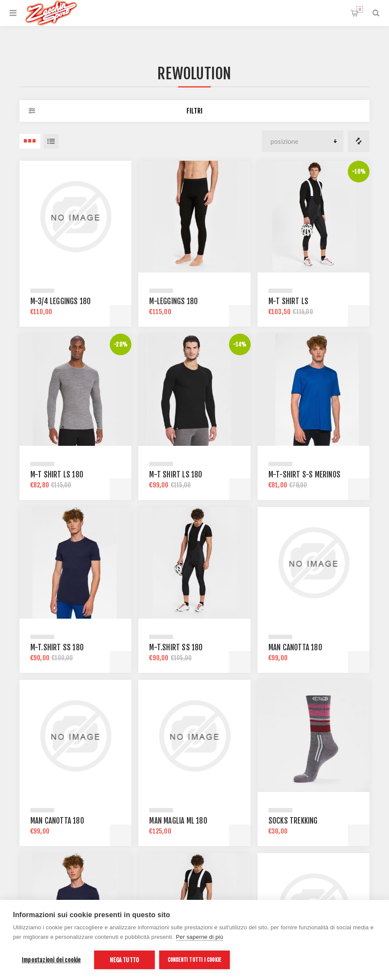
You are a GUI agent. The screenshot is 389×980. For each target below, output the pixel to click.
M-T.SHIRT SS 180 (57, 647)
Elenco (51, 141)
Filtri (194, 111)
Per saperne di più (200, 937)
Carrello (360, 9)
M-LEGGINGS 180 (173, 301)
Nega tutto (124, 960)
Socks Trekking (293, 821)
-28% (121, 344)
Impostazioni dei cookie (51, 960)
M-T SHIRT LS (288, 301)
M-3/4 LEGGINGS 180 (61, 301)
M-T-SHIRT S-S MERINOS (304, 475)
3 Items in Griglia (30, 141)
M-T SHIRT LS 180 (57, 475)
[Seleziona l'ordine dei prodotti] (303, 141)
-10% (359, 172)
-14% (240, 344)
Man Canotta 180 (295, 647)
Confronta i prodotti (359, 141)
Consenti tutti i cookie (195, 960)
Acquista (121, 316)
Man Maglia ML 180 (178, 821)
